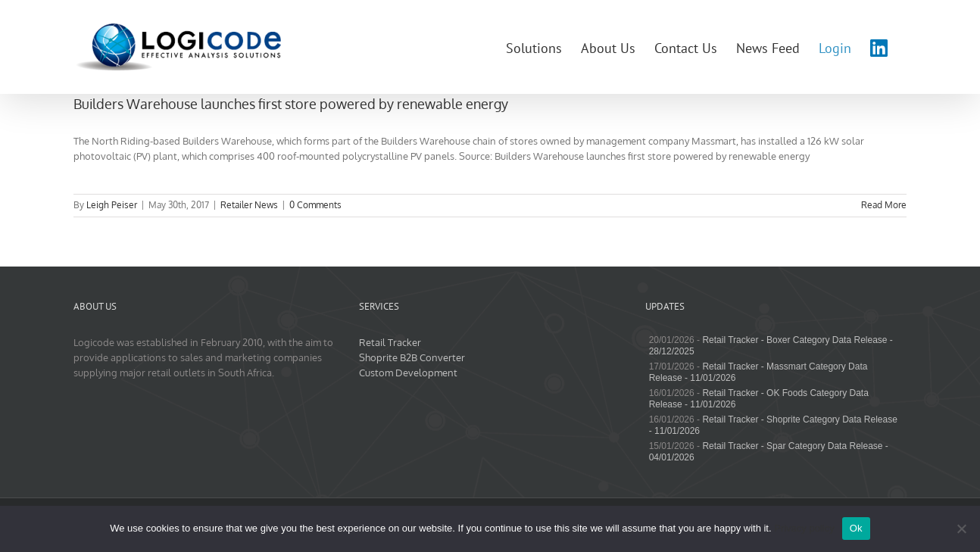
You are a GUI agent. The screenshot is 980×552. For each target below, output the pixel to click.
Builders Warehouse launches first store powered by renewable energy (291, 104)
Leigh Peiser (112, 205)
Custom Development (408, 373)
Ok (856, 528)
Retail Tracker (390, 342)
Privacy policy (804, 528)
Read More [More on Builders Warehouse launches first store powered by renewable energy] (884, 205)
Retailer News (249, 205)
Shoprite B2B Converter (412, 357)
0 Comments (315, 205)
